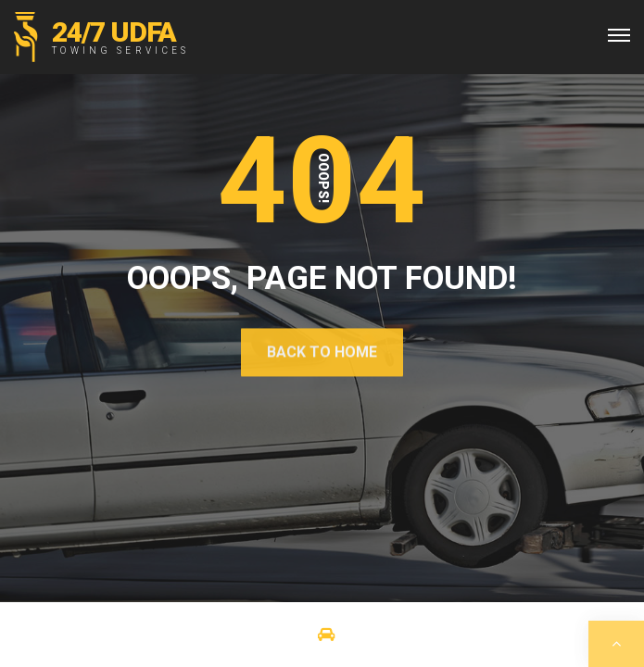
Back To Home (322, 352)
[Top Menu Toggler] (619, 35)
